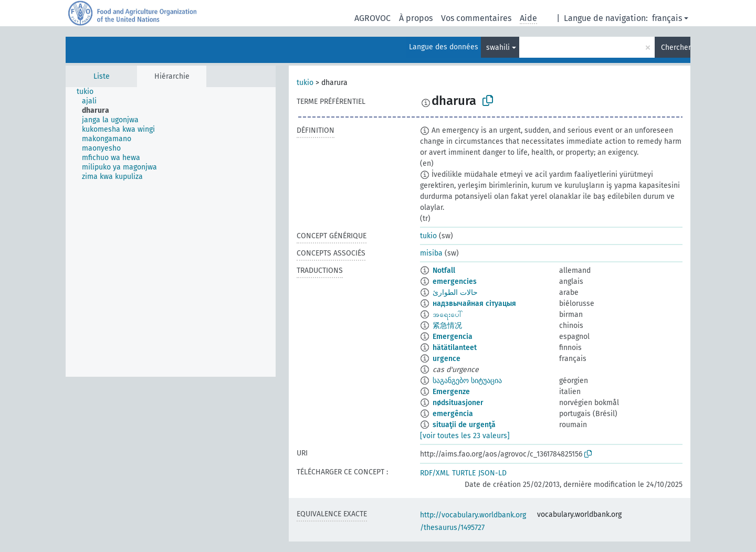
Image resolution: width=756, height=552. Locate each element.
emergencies (455, 282)
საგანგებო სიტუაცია (467, 381)
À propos (416, 18)
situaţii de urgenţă (464, 425)
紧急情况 (447, 326)
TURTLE (464, 473)
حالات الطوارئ (455, 293)
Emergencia (453, 337)
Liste (102, 76)
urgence (447, 359)
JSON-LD (492, 473)
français (667, 18)
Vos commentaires (476, 18)
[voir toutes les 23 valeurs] (465, 436)
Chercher (676, 47)
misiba (431, 253)
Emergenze (451, 392)
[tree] (171, 232)
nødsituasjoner (458, 403)
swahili (498, 47)
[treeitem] (90, 92)
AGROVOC (372, 18)
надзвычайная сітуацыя (474, 304)
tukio (305, 83)
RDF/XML (435, 473)
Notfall (444, 270)
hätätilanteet (455, 348)
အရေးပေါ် (448, 315)
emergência (453, 414)
